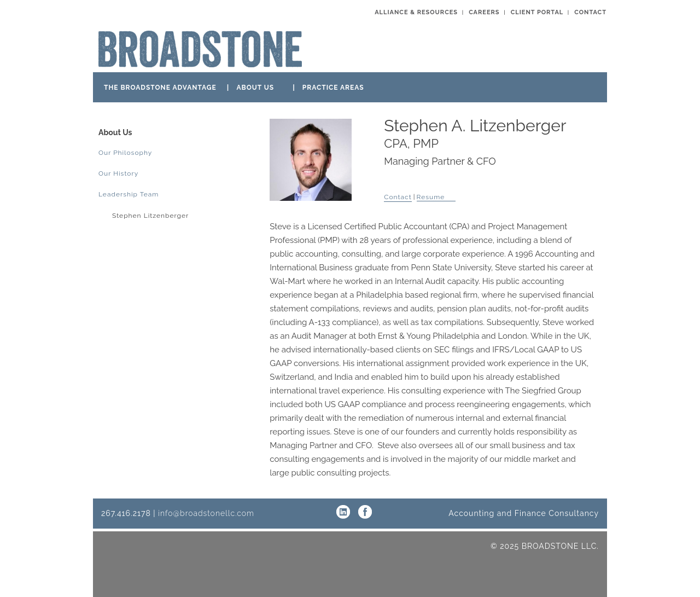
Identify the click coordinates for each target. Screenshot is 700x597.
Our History (118, 173)
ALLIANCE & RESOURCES (416, 12)
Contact (398, 197)
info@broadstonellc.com (206, 513)
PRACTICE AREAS (333, 88)
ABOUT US (255, 88)
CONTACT (590, 12)
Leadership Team (129, 194)
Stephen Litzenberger (150, 216)
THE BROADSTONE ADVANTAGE (160, 88)
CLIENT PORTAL (537, 12)
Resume (431, 197)
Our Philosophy (125, 153)
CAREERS (484, 12)
